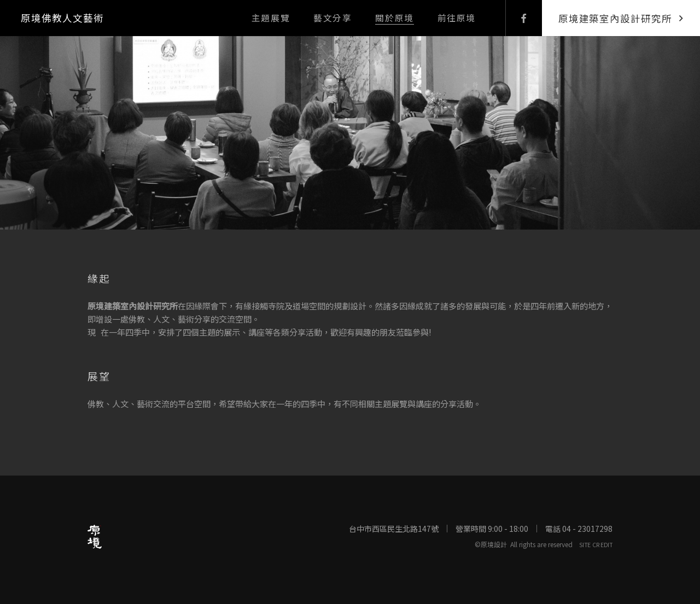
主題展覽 (271, 18)
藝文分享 (332, 18)
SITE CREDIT (596, 544)
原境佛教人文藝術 (62, 18)
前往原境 (457, 18)
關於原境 (394, 18)
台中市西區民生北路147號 (394, 529)
